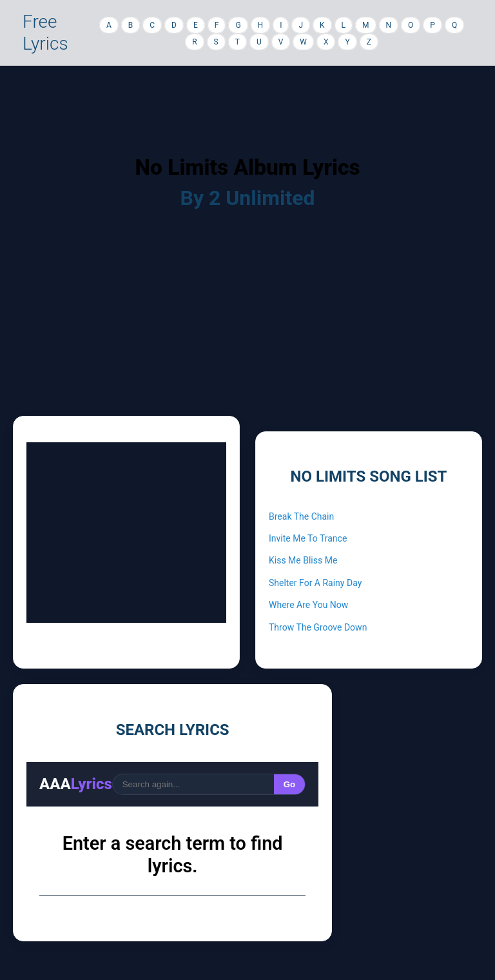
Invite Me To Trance (308, 538)
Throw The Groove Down (318, 627)
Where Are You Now (308, 605)
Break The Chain (301, 516)
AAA (76, 784)
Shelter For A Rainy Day (315, 583)
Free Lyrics (45, 33)
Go (290, 784)
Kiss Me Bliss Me (303, 560)
